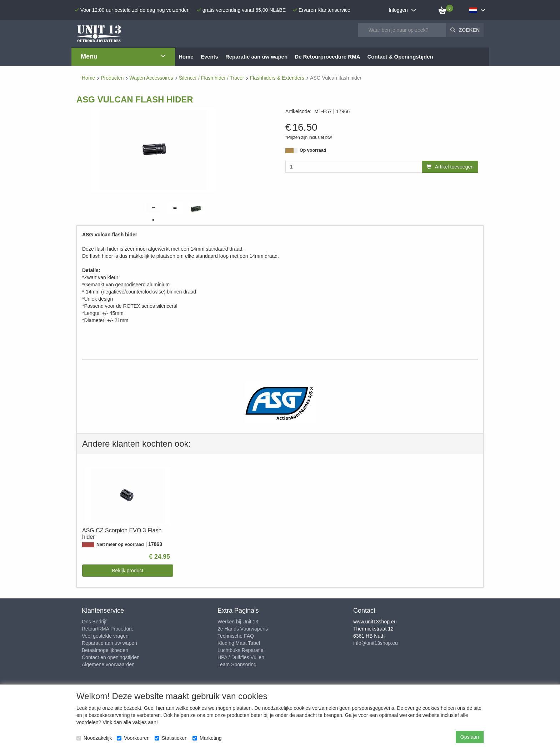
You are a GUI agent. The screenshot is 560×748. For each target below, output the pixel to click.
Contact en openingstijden (111, 657)
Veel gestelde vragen (105, 636)
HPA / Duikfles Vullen (241, 657)
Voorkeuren (133, 738)
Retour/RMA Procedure (108, 629)
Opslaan (470, 737)
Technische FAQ (236, 636)
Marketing (207, 738)
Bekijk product (127, 571)
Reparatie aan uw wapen (109, 643)
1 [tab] (153, 220)
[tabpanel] (153, 208)
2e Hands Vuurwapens (243, 629)
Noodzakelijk (94, 738)
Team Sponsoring (237, 664)
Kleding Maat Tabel (239, 643)
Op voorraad (313, 150)
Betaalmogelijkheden (105, 650)
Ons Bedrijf (94, 622)
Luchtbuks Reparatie (240, 650)
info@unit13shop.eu (376, 643)
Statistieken (171, 738)
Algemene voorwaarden (108, 664)
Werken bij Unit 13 (238, 622)
